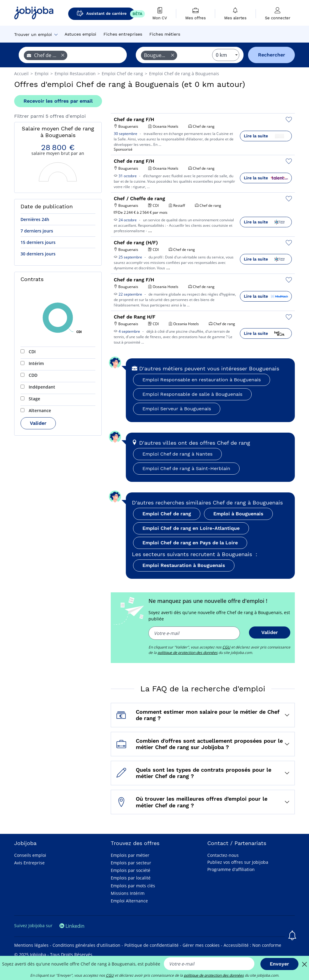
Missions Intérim (128, 893)
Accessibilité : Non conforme (252, 945)
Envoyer (279, 964)
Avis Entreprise (29, 863)
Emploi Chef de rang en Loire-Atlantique (191, 528)
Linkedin (72, 926)
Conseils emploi (30, 855)
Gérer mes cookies (201, 945)
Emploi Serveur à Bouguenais (177, 409)
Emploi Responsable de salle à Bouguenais (192, 394)
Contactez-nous (223, 855)
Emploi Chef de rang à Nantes (177, 454)
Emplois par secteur (131, 863)
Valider (38, 423)
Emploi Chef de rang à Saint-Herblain (186, 468)
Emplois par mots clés (133, 886)
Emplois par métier (130, 855)
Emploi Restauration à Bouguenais (184, 565)
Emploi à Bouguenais (238, 514)
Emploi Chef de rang (167, 514)
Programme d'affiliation (231, 869)
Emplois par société (131, 870)
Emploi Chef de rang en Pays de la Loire (190, 543)
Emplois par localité (131, 878)
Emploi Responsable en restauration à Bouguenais (202, 380)
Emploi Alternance (129, 901)
